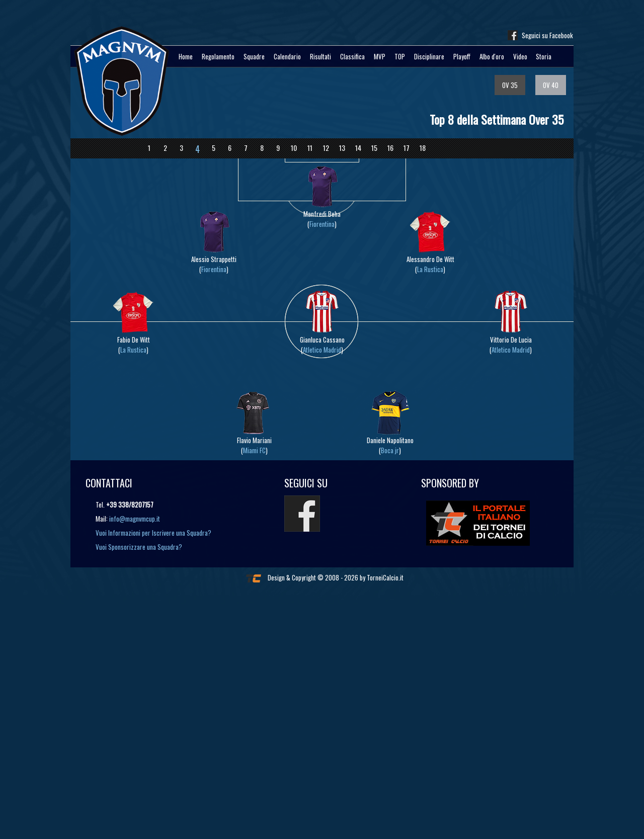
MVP (380, 56)
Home (186, 56)
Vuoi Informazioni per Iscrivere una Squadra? (153, 533)
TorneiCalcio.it (385, 577)
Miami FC (254, 450)
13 (342, 148)
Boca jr (390, 450)
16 (390, 148)
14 (358, 148)
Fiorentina (322, 224)
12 (326, 148)
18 (423, 148)
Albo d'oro (492, 56)
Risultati (320, 56)
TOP (400, 56)
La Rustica (430, 269)
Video (520, 56)
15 (374, 148)
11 (310, 148)
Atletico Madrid (322, 350)
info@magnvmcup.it (135, 519)
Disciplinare (429, 56)
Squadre (254, 56)
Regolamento (218, 56)
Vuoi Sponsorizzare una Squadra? (139, 547)
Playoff (462, 56)
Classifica (352, 56)
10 (294, 148)
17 (407, 148)
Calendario (287, 56)
